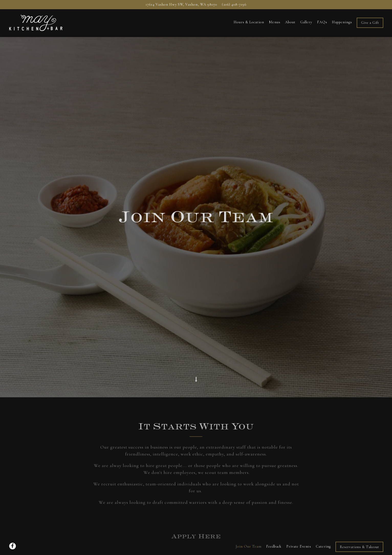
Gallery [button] (306, 22)
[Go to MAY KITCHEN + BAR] (181, 5)
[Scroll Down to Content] (196, 358)
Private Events (299, 534)
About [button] (290, 22)
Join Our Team (249, 534)
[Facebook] (13, 533)
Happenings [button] (342, 22)
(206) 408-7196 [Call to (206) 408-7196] (234, 4)
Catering (323, 534)
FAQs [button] (322, 22)
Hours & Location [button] (249, 22)
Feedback (274, 534)
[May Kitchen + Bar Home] (36, 22)
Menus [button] (275, 22)
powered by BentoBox (196, 548)
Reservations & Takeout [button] (360, 534)
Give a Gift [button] (370, 23)
